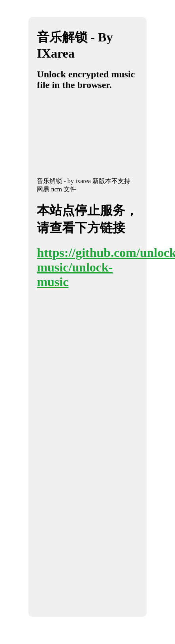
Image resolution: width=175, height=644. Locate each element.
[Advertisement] (79, 138)
